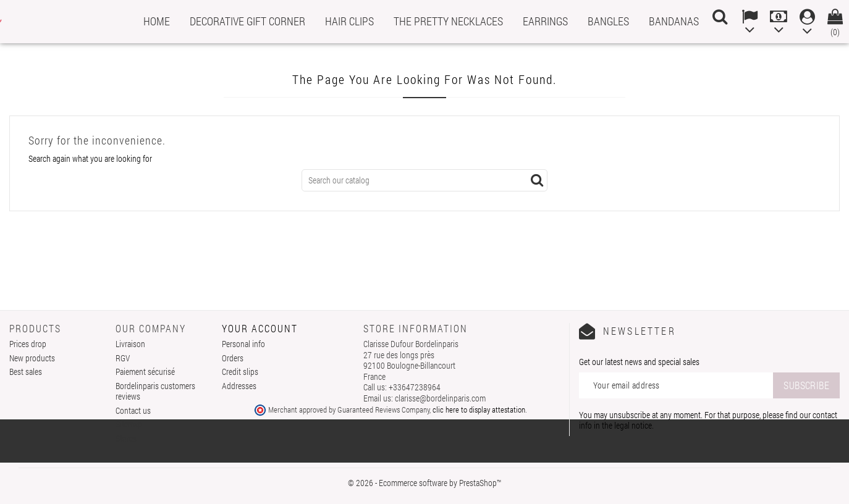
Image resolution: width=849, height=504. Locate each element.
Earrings (545, 21)
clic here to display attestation (479, 409)
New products (32, 358)
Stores (126, 438)
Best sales (26, 372)
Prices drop (28, 344)
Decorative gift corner (247, 21)
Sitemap (129, 424)
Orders (233, 358)
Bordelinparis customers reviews (155, 391)
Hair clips (349, 21)
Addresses (239, 386)
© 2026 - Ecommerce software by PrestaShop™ (425, 483)
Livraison (130, 344)
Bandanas (674, 21)
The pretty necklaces (448, 21)
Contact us (133, 410)
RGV (123, 358)
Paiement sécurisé (145, 372)
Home (157, 21)
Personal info (243, 344)
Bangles (608, 21)
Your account (260, 328)
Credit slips (240, 372)
